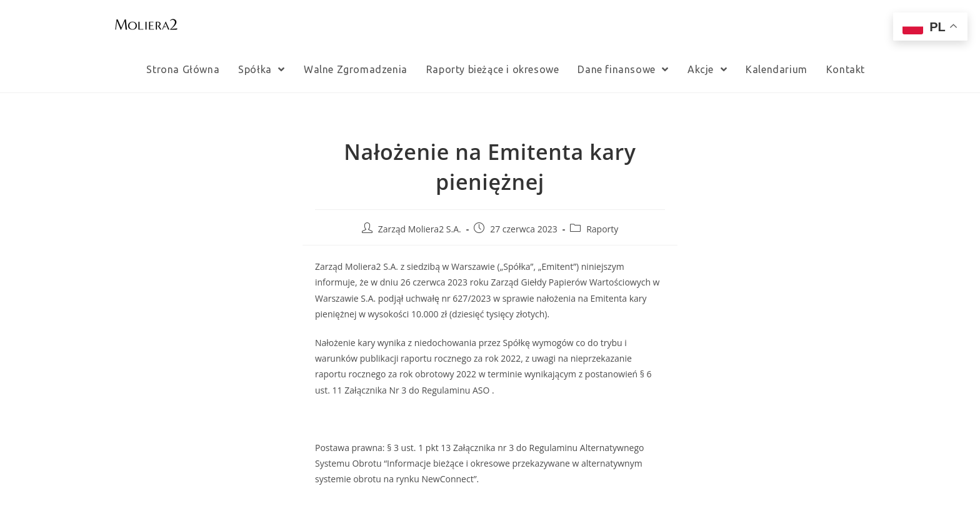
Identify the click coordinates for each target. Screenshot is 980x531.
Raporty (602, 229)
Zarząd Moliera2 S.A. (420, 229)
